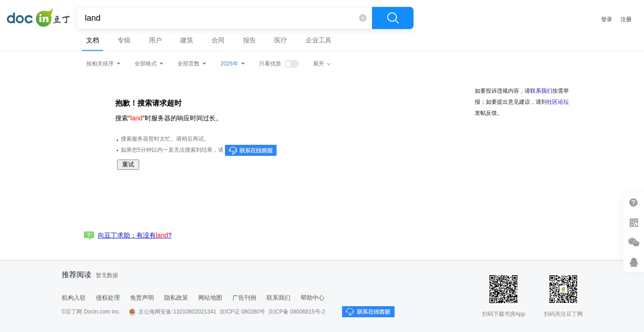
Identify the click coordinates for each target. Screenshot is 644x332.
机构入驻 (74, 298)
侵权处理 (108, 298)
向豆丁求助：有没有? (135, 235)
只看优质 (270, 64)
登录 (607, 19)
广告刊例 (244, 298)
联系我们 (541, 91)
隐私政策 (176, 298)
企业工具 (319, 40)
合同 (218, 40)
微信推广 (634, 242)
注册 (626, 19)
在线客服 (634, 262)
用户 (155, 40)
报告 (249, 40)
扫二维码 (634, 222)
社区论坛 (558, 102)
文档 (93, 40)
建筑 (187, 40)
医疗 (281, 40)
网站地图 (210, 298)
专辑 (124, 40)
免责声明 (142, 298)
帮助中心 (313, 298)
